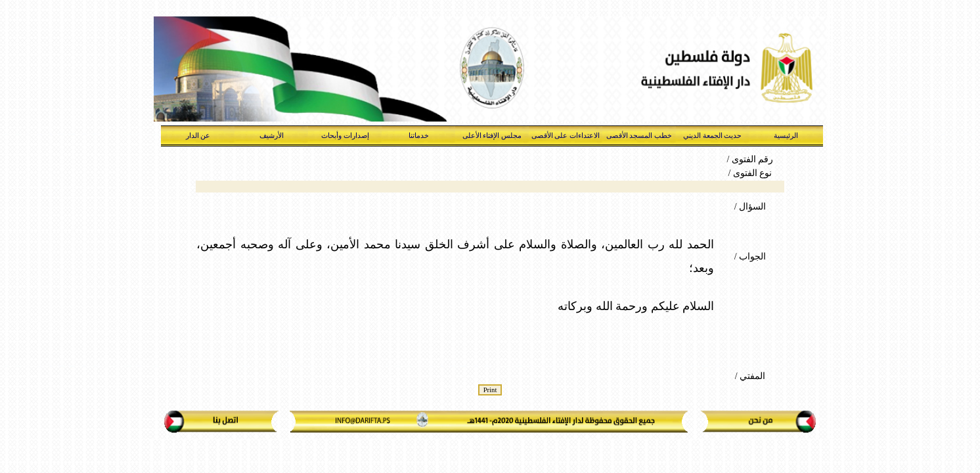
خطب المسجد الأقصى (639, 135)
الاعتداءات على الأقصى (566, 135)
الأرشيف (272, 135)
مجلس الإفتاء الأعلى (492, 135)
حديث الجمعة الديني (713, 135)
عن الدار (198, 135)
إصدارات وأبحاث (345, 135)
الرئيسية (786, 135)
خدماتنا (419, 135)
